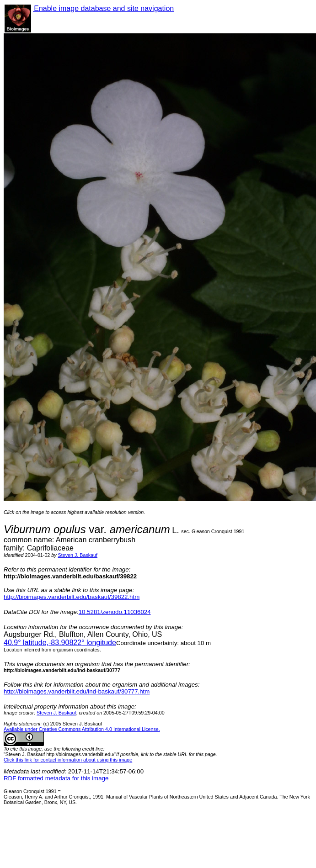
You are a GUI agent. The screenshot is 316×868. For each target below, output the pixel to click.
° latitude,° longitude (60, 643)
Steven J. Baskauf (78, 555)
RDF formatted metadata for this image (56, 778)
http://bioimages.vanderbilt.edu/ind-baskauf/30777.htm (77, 691)
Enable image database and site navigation (103, 8)
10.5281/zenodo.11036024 (115, 612)
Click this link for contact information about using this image (68, 760)
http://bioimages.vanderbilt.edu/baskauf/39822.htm (72, 597)
